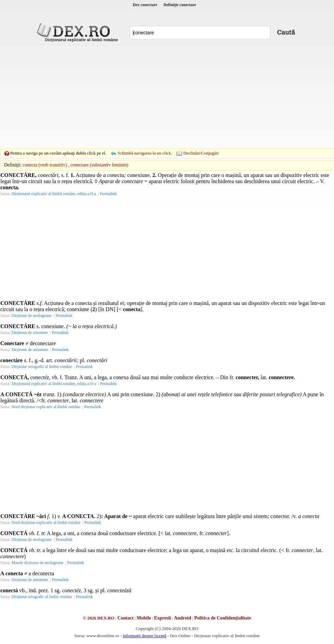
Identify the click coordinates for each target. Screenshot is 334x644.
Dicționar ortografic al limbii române (42, 367)
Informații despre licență (145, 636)
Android (183, 618)
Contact (125, 618)
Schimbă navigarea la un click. (145, 153)
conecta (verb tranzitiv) (45, 165)
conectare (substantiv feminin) (99, 165)
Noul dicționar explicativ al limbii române (46, 407)
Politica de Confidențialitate (223, 618)
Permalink (108, 194)
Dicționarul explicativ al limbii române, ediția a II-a (54, 194)
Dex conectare (145, 5)
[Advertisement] (156, 95)
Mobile (144, 618)
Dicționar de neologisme (32, 316)
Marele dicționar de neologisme (37, 563)
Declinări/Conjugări (201, 153)
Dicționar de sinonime (30, 333)
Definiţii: (13, 165)
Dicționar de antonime (30, 350)
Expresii (163, 618)
